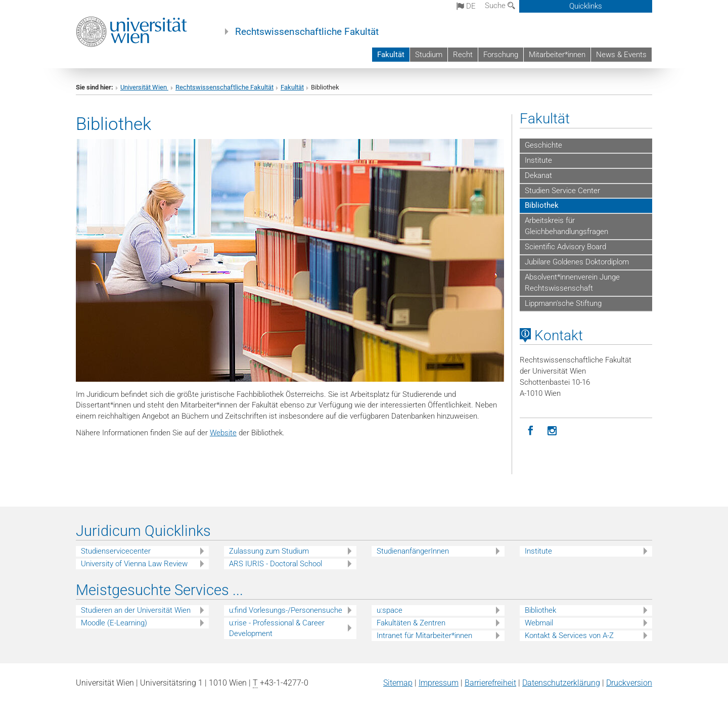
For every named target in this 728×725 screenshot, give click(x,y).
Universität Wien (144, 87)
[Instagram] (552, 431)
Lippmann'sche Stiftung (563, 303)
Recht (463, 55)
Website (223, 433)
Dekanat (538, 175)
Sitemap (398, 683)
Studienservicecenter (116, 551)
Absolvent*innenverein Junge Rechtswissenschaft (572, 283)
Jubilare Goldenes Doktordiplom (577, 262)
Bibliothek (542, 205)
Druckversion (629, 683)
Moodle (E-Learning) (114, 623)
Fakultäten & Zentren (411, 623)
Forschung (501, 55)
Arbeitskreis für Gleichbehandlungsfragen (566, 226)
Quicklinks (586, 6)
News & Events (621, 55)
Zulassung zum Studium (269, 551)
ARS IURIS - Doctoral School (276, 564)
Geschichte (543, 145)
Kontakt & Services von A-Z (569, 636)
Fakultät (391, 55)
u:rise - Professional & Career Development (277, 628)
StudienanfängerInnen (413, 551)
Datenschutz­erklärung (561, 683)
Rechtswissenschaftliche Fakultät (307, 32)
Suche (500, 6)
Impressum (439, 683)
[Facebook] (531, 431)
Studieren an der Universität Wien (136, 610)
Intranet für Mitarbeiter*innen (424, 636)
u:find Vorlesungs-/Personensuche (286, 610)
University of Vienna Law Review (134, 564)
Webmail (539, 623)
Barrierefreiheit (490, 683)
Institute (538, 160)
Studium (429, 55)
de (466, 6)
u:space (390, 610)
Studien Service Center (562, 191)
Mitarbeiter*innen (557, 55)
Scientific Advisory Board (565, 247)
